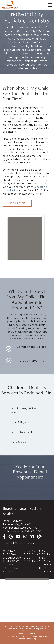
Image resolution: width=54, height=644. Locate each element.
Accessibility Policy (16, 629)
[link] (10, 5)
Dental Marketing (27, 634)
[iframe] (27, 237)
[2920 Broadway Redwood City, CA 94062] (27, 523)
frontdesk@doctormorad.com (21, 543)
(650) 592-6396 (32, 531)
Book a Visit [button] (17, 203)
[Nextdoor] (32, 536)
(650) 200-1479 (29, 528)
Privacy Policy (32, 629)
